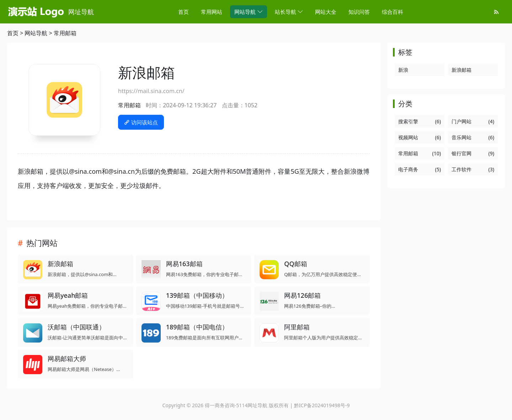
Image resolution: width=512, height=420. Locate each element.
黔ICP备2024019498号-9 (322, 405)
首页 (13, 33)
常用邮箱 (65, 33)
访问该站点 (141, 122)
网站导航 (36, 33)
